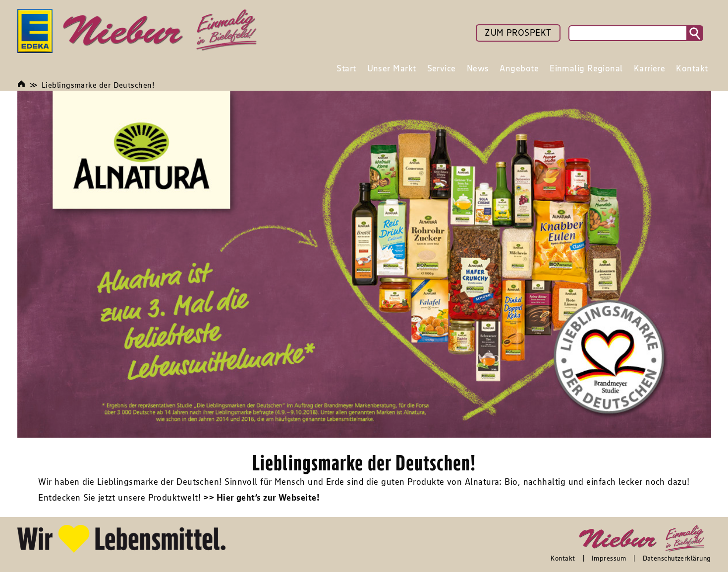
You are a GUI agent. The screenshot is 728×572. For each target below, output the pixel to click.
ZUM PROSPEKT (518, 33)
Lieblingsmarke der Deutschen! (98, 85)
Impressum (609, 558)
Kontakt (563, 558)
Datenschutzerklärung (677, 558)
